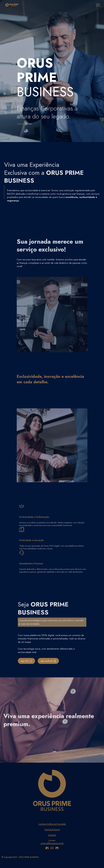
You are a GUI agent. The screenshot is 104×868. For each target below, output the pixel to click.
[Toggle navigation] (98, 5)
